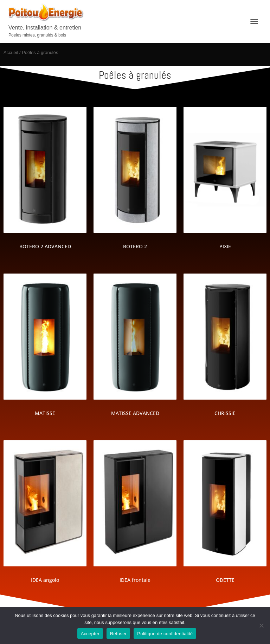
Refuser (118, 634)
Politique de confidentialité (165, 634)
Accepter (90, 634)
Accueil (11, 52)
